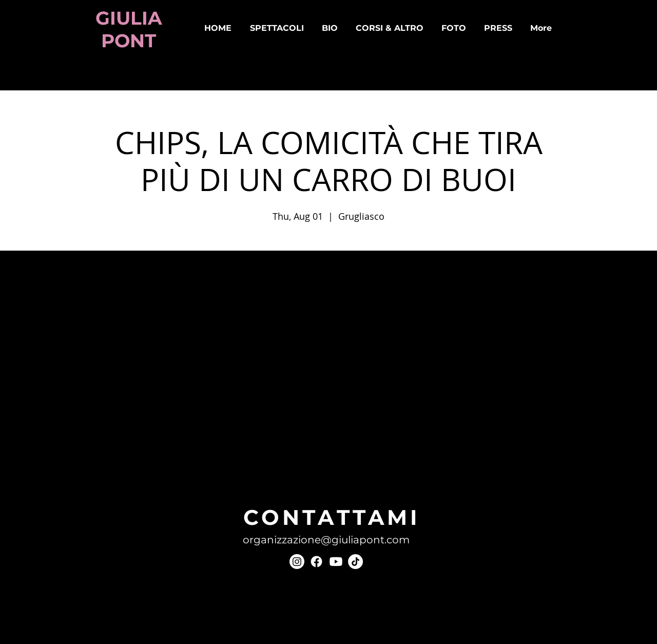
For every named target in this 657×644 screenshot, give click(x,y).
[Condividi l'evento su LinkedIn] (168, 437)
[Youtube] (336, 562)
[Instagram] (297, 562)
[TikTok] (355, 562)
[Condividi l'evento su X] (142, 437)
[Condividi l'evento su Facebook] (117, 437)
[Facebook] (316, 562)
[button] (277, 28)
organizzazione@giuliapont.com (326, 540)
